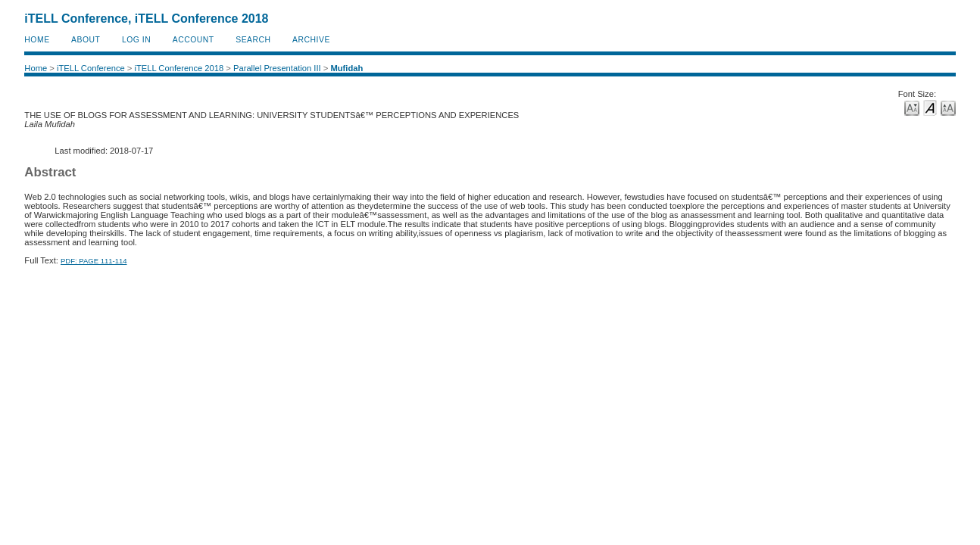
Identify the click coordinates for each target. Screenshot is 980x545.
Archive (311, 40)
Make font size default (930, 107)
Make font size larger (948, 107)
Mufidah (346, 68)
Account (194, 40)
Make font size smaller (912, 107)
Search (253, 40)
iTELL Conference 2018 (179, 68)
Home (37, 40)
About (86, 40)
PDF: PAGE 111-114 (94, 261)
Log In (136, 40)
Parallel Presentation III (277, 68)
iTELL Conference (91, 68)
